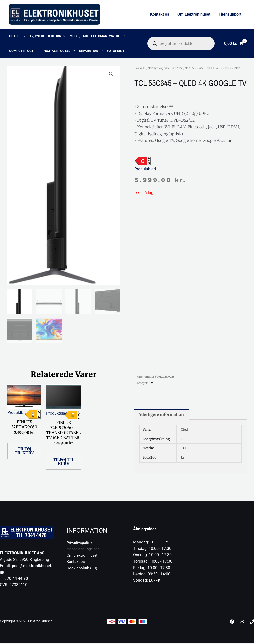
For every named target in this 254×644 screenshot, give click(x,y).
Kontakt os (160, 14)
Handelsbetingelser (83, 550)
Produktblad (145, 169)
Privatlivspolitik (80, 544)
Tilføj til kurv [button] (24, 452)
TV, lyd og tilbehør (47, 36)
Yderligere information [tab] (161, 416)
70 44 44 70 (17, 580)
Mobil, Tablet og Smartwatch (96, 36)
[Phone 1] (252, 623)
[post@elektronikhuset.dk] (242, 623)
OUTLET (17, 36)
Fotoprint (114, 51)
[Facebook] (232, 623)
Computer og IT (24, 51)
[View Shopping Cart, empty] (234, 44)
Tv (181, 68)
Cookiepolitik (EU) (82, 569)
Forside (140, 68)
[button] (23, 36)
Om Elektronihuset (194, 14)
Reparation (89, 51)
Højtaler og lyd (59, 51)
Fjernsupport (230, 14)
